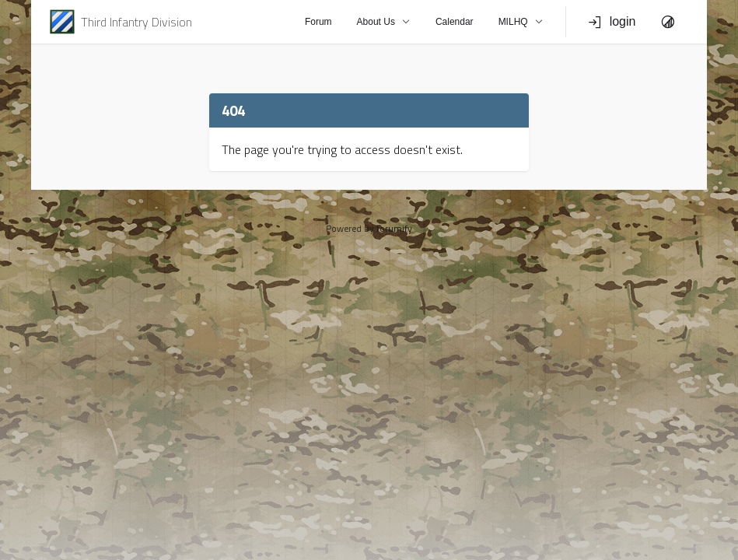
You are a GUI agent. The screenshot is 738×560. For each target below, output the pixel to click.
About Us (384, 22)
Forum (318, 22)
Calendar (455, 22)
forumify (394, 228)
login (612, 22)
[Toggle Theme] (668, 22)
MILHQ (521, 22)
